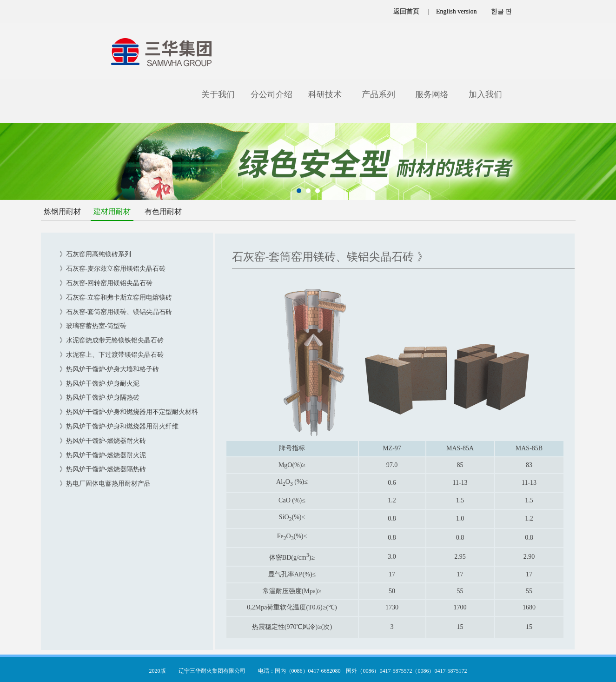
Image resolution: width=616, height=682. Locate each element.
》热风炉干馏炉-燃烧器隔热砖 (103, 469)
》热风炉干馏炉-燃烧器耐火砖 (103, 441)
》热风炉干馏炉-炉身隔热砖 (100, 398)
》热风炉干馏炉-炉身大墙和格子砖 (109, 369)
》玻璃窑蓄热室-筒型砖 (93, 326)
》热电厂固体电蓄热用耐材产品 (105, 484)
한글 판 (502, 11)
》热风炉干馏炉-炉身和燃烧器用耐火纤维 (119, 426)
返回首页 (406, 11)
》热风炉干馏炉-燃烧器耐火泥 (103, 455)
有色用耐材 (163, 211)
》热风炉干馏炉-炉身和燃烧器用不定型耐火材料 (129, 412)
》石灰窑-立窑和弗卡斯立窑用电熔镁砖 (116, 298)
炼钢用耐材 (62, 211)
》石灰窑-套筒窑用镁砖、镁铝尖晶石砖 (116, 312)
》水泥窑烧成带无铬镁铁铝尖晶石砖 (112, 340)
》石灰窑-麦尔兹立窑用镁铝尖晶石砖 (113, 269)
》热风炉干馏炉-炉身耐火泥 (100, 384)
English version (457, 11)
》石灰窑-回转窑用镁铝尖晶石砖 (106, 283)
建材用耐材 (112, 211)
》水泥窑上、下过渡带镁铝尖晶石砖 (112, 355)
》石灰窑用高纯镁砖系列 (95, 254)
